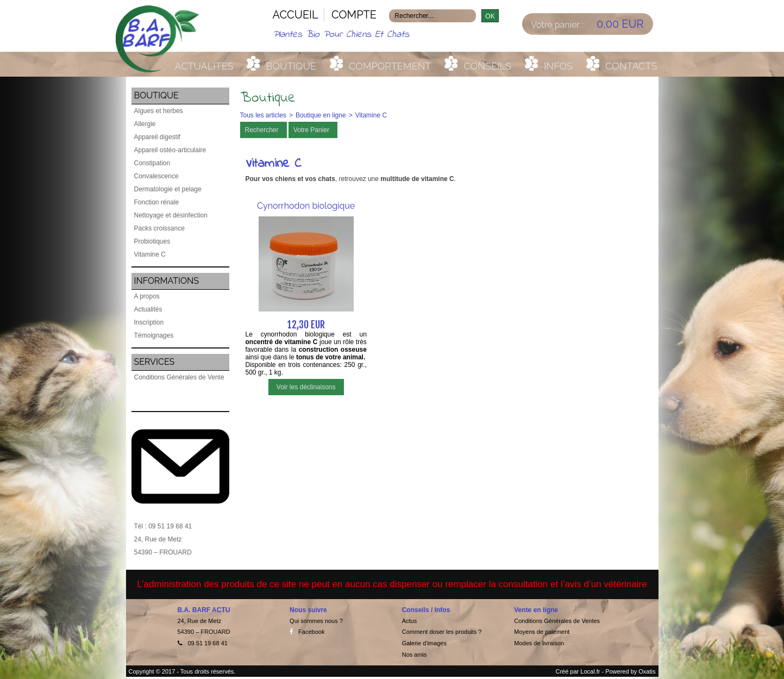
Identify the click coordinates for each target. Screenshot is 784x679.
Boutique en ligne (321, 115)
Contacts (631, 66)
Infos (558, 66)
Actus (410, 621)
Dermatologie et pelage (168, 189)
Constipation (152, 163)
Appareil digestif (157, 137)
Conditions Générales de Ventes (557, 621)
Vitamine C (150, 254)
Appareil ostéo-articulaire (170, 150)
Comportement (390, 66)
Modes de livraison (539, 643)
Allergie (145, 124)
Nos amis (415, 655)
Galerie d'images (424, 643)
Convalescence (156, 176)
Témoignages (154, 335)
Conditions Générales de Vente (179, 377)
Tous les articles (263, 115)
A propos (147, 296)
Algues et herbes (159, 111)
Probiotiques (152, 241)
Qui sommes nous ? (316, 621)
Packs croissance (159, 228)
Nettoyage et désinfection (171, 215)
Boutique (291, 66)
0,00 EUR (620, 24)
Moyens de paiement (542, 632)
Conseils (487, 66)
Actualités (204, 66)
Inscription (149, 322)
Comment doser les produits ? (442, 632)
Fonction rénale (157, 202)
